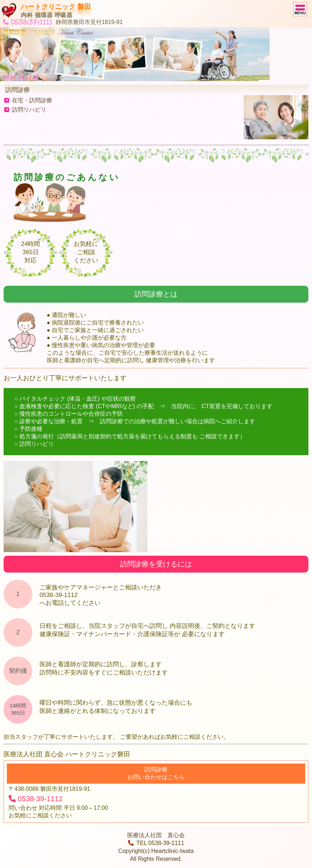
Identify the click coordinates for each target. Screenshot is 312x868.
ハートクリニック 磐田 (56, 7)
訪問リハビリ (25, 110)
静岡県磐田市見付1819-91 (89, 22)
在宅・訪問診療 (28, 100)
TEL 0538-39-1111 (156, 843)
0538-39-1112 (36, 799)
